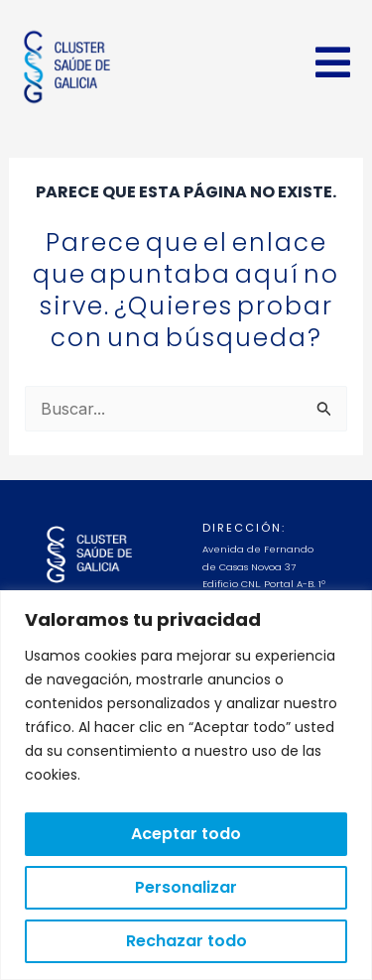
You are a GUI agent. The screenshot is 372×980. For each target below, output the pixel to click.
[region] (186, 785)
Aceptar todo (186, 834)
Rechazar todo (186, 941)
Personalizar (186, 887)
